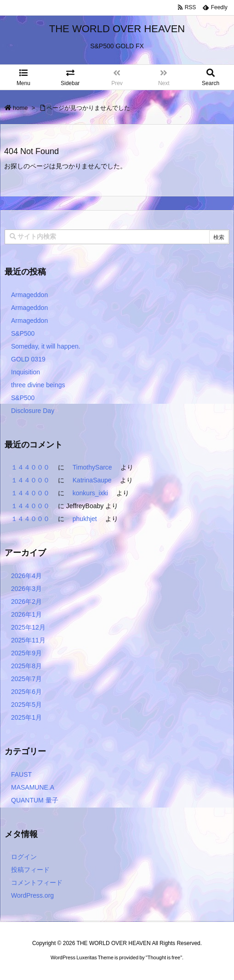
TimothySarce (92, 467)
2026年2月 (26, 602)
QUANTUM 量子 (35, 800)
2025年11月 (28, 640)
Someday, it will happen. (46, 346)
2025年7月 (26, 679)
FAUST (21, 774)
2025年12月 (28, 627)
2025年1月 (26, 717)
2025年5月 (26, 705)
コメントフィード (37, 883)
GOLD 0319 (28, 359)
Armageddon (29, 295)
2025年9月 (26, 653)
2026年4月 (26, 576)
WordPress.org (32, 895)
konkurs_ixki (90, 493)
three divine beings (38, 385)
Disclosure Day (33, 411)
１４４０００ (30, 467)
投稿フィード (30, 870)
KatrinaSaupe (92, 480)
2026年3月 (26, 589)
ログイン (24, 857)
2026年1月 (26, 614)
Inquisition (26, 372)
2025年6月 (26, 692)
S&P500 (23, 333)
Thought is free (164, 967)
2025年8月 (26, 666)
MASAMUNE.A (33, 787)
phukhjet (85, 519)
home (20, 108)
